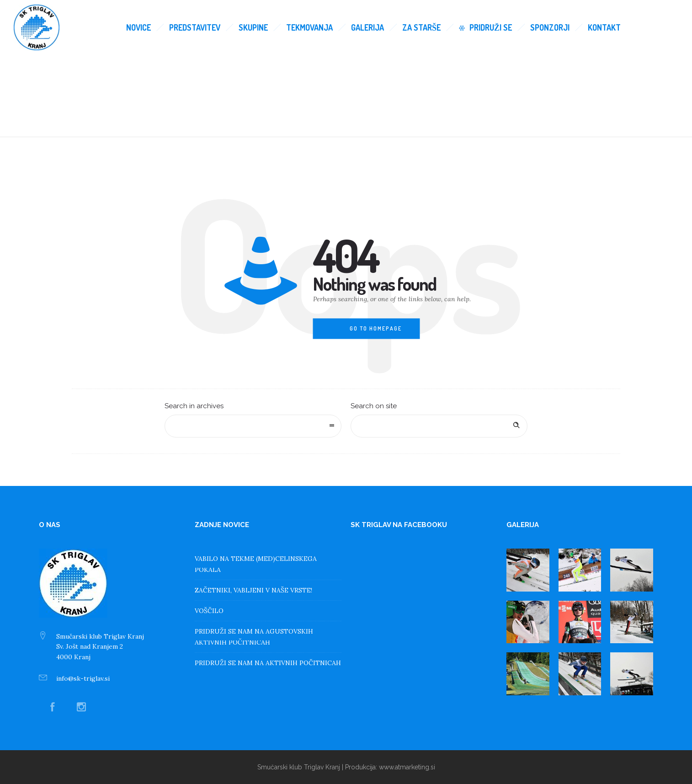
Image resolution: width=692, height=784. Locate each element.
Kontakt (604, 27)
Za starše (421, 27)
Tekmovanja (309, 27)
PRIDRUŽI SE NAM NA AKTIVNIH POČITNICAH (268, 663)
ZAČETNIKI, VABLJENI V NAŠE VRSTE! (253, 590)
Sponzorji (550, 27)
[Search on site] (439, 426)
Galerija (367, 27)
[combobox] (253, 426)
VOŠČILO (209, 611)
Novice (138, 27)
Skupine (253, 27)
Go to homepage (376, 328)
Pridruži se (485, 27)
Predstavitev (195, 27)
